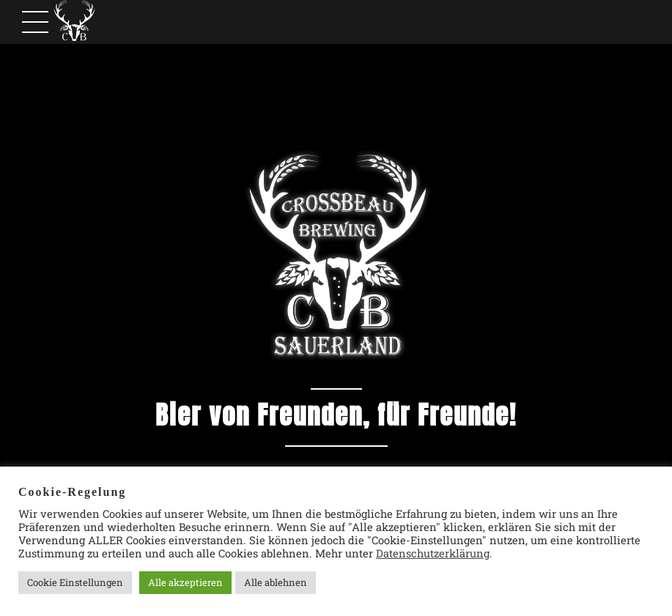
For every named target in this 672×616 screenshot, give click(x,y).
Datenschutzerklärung (433, 553)
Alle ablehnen (276, 582)
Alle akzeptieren (185, 582)
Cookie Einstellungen (75, 582)
